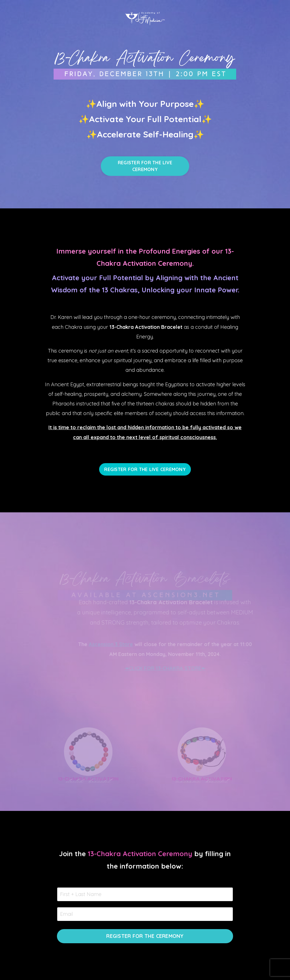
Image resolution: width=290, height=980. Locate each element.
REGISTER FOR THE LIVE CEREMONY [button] (145, 166)
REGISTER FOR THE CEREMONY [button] (145, 936)
